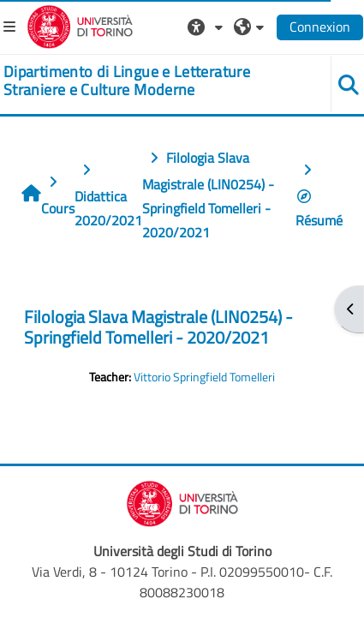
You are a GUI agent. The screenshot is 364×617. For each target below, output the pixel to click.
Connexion (320, 27)
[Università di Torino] (80, 25)
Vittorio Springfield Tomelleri (204, 377)
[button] (207, 27)
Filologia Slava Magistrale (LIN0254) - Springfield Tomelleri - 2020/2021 (158, 327)
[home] (152, 81)
